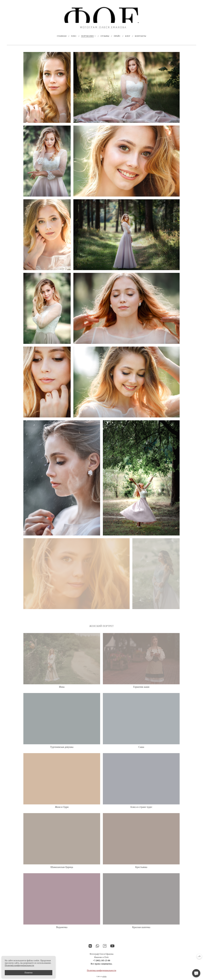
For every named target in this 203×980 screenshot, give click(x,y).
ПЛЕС (74, 36)
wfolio (104, 976)
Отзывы (105, 36)
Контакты (140, 36)
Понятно (28, 973)
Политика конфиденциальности (101, 970)
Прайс (117, 36)
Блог (128, 36)
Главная (62, 36)
